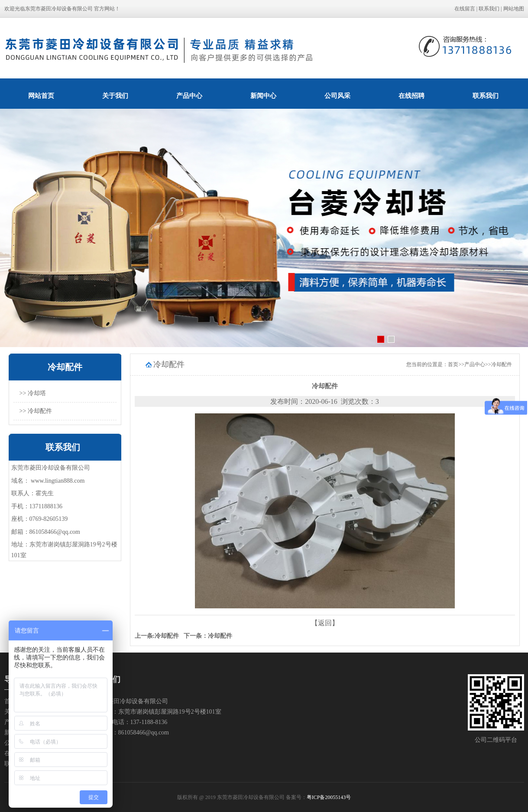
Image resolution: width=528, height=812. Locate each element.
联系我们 (489, 9)
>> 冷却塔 (33, 393)
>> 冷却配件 (36, 411)
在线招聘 (411, 96)
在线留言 (465, 9)
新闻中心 (263, 96)
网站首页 (41, 96)
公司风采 (337, 96)
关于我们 (115, 96)
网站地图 (514, 9)
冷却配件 (502, 364)
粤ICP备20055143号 (329, 797)
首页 (453, 364)
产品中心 (189, 96)
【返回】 (325, 623)
